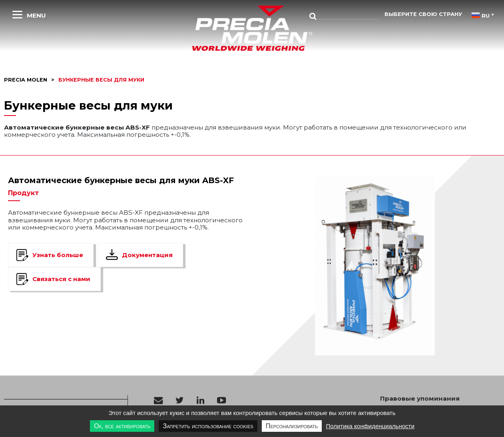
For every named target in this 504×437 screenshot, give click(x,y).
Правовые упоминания (420, 399)
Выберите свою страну (423, 14)
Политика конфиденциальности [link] (370, 426)
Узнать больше (58, 255)
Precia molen (26, 80)
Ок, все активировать (122, 426)
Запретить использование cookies (208, 426)
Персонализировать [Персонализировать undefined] (292, 426)
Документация (147, 255)
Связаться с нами (61, 279)
